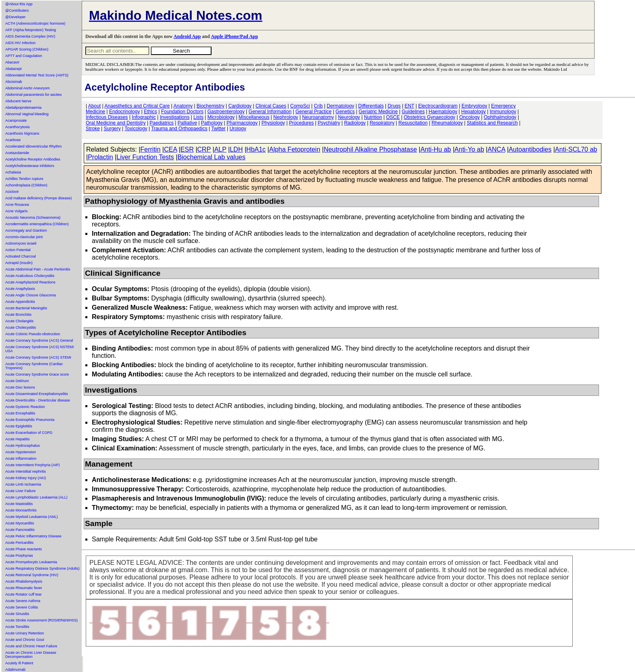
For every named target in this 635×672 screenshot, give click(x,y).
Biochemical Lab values (212, 157)
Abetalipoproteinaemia (23, 108)
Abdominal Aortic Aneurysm (28, 88)
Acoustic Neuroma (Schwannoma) (33, 218)
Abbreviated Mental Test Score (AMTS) (37, 75)
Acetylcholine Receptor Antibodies (33, 159)
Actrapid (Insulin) (19, 263)
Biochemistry (211, 106)
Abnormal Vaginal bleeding (27, 114)
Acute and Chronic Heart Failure (31, 646)
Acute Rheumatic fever (24, 588)
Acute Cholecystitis (21, 328)
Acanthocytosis (18, 127)
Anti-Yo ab (469, 149)
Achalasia (13, 172)
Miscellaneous (254, 117)
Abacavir (12, 62)
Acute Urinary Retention (25, 633)
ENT (409, 106)
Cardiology (240, 106)
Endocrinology (125, 112)
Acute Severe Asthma (23, 601)
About (94, 106)
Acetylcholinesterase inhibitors (30, 166)
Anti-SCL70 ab (576, 149)
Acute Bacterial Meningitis (26, 308)
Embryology (474, 106)
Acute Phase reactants (24, 549)
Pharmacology (242, 123)
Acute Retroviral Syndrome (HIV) (32, 575)
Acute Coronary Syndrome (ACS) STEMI (38, 357)
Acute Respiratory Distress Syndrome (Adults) (42, 568)
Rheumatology (447, 123)
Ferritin (150, 149)
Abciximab (14, 82)
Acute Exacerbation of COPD (29, 433)
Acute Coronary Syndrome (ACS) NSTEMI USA (40, 349)
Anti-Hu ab (436, 149)
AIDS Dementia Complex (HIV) (30, 36)
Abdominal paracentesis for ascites (34, 95)
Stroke (93, 129)
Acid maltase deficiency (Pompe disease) (39, 198)
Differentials (371, 106)
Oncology (469, 117)
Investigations (175, 117)
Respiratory (382, 123)
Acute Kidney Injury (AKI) (26, 478)
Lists (198, 117)
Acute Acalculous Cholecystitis (30, 276)
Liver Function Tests (145, 157)
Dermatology (341, 106)
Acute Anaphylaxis (20, 289)
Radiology (355, 123)
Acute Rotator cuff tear (23, 594)
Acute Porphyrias (19, 556)
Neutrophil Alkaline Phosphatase (370, 149)
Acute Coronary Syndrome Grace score (37, 374)
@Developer (15, 17)
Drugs (394, 106)
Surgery (112, 129)
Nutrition (373, 117)
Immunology (503, 112)
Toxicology (136, 129)
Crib (318, 106)
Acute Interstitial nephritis (26, 471)
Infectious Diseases (107, 117)
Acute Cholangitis (19, 321)
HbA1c (256, 149)
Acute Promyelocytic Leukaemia (31, 562)
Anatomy (183, 106)
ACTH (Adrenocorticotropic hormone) (35, 23)
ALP (220, 149)
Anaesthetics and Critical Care (137, 106)
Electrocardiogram (438, 106)
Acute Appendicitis (20, 302)
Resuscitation (413, 123)
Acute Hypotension (21, 452)
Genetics (345, 112)
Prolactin (100, 157)
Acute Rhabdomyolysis (24, 581)
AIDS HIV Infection (20, 43)
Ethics (151, 112)
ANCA (496, 149)
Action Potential (18, 250)
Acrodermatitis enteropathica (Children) (37, 224)
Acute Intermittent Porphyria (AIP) (33, 465)
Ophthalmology (500, 117)
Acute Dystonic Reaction (25, 407)
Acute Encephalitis (20, 413)
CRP (204, 149)
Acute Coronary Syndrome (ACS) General (39, 340)
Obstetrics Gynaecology (429, 117)
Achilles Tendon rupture (24, 179)
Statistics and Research (492, 123)
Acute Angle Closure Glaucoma (31, 295)
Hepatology (473, 112)
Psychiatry (329, 123)
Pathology (212, 123)
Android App (187, 36)
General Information (270, 112)
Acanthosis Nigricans (22, 133)
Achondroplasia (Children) (26, 185)
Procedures (301, 123)
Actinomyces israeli (21, 243)
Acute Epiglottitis (19, 426)
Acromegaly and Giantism (26, 230)
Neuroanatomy (318, 117)
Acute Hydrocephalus (23, 446)
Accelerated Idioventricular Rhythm (34, 146)
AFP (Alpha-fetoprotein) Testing (31, 30)
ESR (187, 149)
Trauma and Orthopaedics (179, 129)
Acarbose (13, 140)
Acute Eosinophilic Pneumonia (30, 420)
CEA (170, 149)
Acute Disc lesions (20, 387)
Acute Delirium (17, 381)
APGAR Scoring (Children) (27, 49)
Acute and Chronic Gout (25, 640)
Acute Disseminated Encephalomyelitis (37, 394)
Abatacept (14, 69)
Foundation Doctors (182, 112)
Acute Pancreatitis (20, 530)
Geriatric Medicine (378, 112)
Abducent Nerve (18, 101)
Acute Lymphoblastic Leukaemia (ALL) (36, 497)
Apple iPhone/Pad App (234, 36)
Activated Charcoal (21, 256)
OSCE (393, 117)
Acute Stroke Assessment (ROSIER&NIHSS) (41, 620)
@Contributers (17, 11)
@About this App (19, 4)
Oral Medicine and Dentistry (116, 123)
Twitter (218, 129)
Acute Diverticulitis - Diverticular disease (38, 400)
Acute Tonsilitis (17, 627)
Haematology (443, 112)
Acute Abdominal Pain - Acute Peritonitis (38, 269)
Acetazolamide (17, 153)
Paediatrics (162, 123)
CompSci (300, 106)
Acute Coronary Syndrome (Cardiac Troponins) (34, 366)
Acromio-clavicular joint (24, 237)
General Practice (313, 112)
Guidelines (413, 112)
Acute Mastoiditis (19, 504)
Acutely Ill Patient (19, 663)
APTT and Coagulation (24, 56)
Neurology (349, 117)
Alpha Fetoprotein (294, 149)
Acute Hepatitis (18, 439)
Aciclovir (12, 192)
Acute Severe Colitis (22, 607)
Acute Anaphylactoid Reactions (30, 282)
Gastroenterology (226, 112)
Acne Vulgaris (16, 211)
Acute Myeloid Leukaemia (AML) (32, 517)
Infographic (144, 117)
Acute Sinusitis (17, 614)
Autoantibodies (530, 149)
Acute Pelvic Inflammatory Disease (33, 536)
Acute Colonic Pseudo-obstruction (33, 334)
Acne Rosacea (17, 205)
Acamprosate (16, 120)
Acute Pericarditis (19, 543)
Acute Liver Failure (20, 491)
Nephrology (286, 117)
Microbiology (221, 117)
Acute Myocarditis (20, 523)
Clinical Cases (271, 106)
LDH (236, 149)
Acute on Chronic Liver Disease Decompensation (31, 655)
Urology (238, 129)
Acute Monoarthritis (21, 510)
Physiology (273, 123)
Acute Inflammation (21, 459)
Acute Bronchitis (18, 315)
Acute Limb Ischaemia (23, 484)
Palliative (187, 123)
